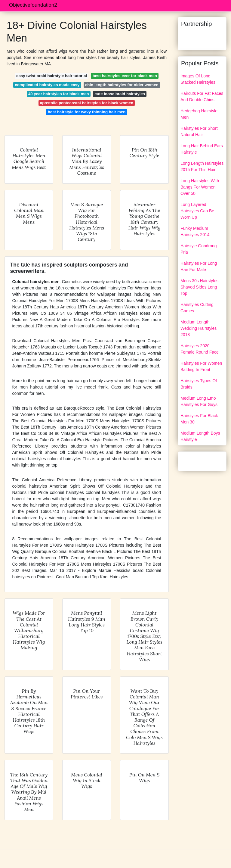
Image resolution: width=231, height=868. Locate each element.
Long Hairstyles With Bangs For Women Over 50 (200, 187)
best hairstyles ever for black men (125, 76)
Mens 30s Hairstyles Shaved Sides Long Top (199, 287)
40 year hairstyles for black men (59, 94)
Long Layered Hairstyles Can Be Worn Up (197, 211)
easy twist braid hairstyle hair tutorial (52, 76)
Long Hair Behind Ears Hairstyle (202, 149)
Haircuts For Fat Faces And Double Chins (202, 97)
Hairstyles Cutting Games (197, 308)
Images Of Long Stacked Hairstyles (198, 79)
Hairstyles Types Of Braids (199, 384)
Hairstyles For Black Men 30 (199, 419)
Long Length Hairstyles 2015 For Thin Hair (202, 166)
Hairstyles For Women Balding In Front (201, 366)
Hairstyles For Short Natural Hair (199, 131)
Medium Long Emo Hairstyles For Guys (199, 401)
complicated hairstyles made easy (47, 85)
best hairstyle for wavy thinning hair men (87, 112)
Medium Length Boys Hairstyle (200, 436)
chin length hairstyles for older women (122, 85)
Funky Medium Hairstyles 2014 (195, 231)
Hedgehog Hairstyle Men (199, 114)
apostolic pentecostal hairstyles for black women (87, 103)
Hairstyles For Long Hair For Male (199, 266)
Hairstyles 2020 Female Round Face (200, 349)
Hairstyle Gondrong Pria (199, 249)
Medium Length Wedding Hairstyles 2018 (199, 328)
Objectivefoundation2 (33, 5)
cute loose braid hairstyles (120, 94)
